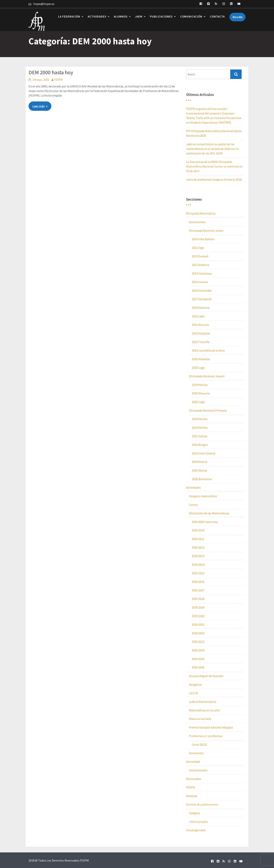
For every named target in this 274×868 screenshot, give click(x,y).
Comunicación (191, 15)
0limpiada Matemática (201, 213)
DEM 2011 (198, 539)
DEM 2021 (198, 625)
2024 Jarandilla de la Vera (208, 350)
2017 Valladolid (202, 299)
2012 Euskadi (200, 256)
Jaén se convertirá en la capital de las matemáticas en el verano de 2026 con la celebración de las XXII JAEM (212, 149)
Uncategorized (196, 830)
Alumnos (121, 15)
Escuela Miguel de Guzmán (206, 676)
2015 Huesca (200, 282)
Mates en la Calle (200, 719)
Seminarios (196, 753)
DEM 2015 (198, 573)
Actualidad (193, 762)
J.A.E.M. (194, 693)
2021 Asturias (200, 325)
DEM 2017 (198, 590)
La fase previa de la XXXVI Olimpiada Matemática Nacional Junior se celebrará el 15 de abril (214, 166)
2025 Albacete (201, 359)
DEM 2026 (198, 667)
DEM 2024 (198, 650)
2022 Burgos (200, 445)
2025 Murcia (199, 470)
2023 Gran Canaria (204, 453)
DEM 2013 (198, 556)
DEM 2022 (198, 633)
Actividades (97, 15)
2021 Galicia (200, 436)
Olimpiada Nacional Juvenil (207, 376)
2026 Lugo (198, 368)
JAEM (139, 15)
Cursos (193, 505)
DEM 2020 (198, 616)
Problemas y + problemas (206, 736)
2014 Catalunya (202, 273)
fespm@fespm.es (44, 4)
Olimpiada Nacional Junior (206, 231)
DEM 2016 (198, 582)
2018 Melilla (200, 419)
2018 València (201, 308)
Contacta (217, 15)
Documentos (197, 222)
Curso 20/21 (199, 744)
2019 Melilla (200, 428)
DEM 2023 (198, 642)
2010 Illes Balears (203, 239)
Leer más (39, 106)
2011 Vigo (198, 248)
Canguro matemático (203, 496)
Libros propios (198, 822)
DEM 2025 (198, 659)
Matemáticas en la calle (204, 710)
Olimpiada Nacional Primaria (208, 410)
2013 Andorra (200, 265)
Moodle (237, 16)
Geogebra (195, 685)
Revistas (192, 796)
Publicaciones (161, 15)
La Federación (69, 15)
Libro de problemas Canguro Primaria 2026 (214, 180)
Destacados (194, 779)
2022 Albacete (201, 333)
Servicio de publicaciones (202, 804)
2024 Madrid (200, 462)
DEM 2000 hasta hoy (51, 72)
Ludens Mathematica (203, 702)
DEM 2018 (198, 599)
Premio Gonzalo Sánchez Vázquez (211, 727)
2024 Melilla (200, 385)
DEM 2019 (198, 607)
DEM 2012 (198, 547)
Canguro (194, 813)
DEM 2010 (198, 530)
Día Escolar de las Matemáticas (209, 513)
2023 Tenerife (201, 342)
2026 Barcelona (202, 479)
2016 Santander (202, 290)
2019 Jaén (198, 316)
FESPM (58, 80)
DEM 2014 (198, 565)
